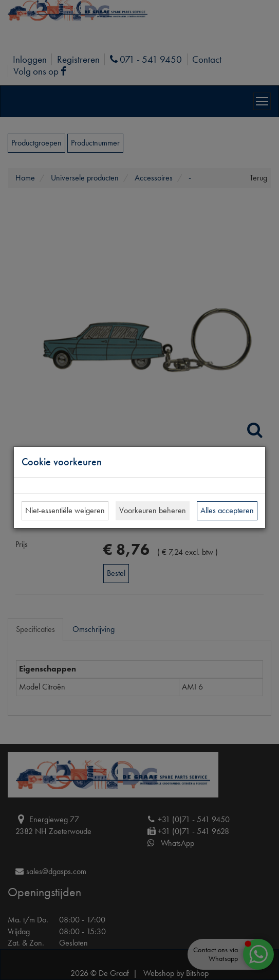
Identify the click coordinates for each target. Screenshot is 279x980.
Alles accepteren (227, 510)
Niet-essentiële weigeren (65, 510)
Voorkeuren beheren (153, 510)
